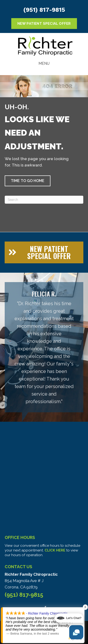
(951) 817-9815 (44, 10)
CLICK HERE (55, 550)
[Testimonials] (44, 347)
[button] (28, 181)
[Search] (44, 200)
